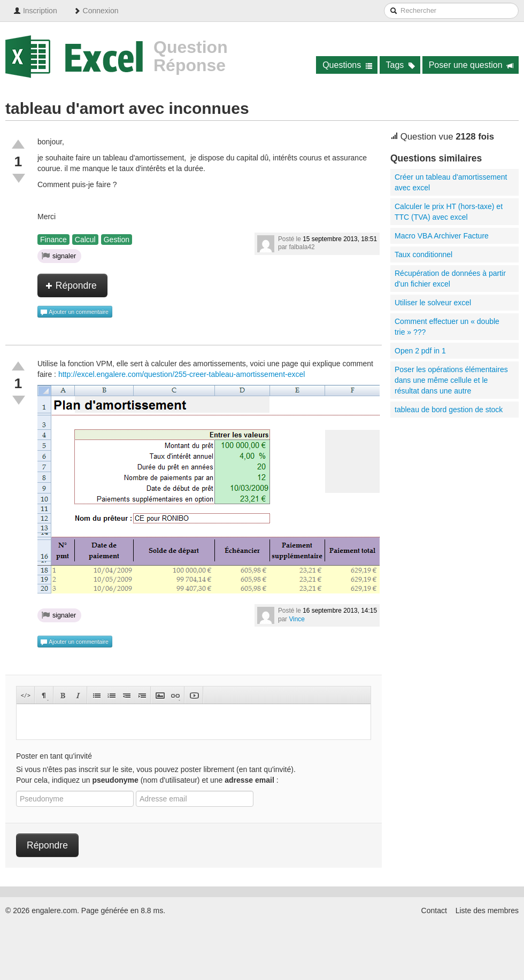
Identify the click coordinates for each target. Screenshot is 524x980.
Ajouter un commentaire (74, 312)
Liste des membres (487, 910)
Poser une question (471, 65)
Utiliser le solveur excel (433, 303)
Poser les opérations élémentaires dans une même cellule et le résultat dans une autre (451, 380)
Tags (401, 65)
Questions (347, 65)
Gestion (117, 240)
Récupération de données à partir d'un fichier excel (450, 279)
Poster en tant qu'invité (54, 756)
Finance (53, 240)
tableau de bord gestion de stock (449, 410)
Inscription (35, 11)
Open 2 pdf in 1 (420, 351)
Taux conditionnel (423, 254)
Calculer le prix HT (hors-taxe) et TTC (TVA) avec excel (449, 212)
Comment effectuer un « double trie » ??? (447, 327)
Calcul (85, 240)
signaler (59, 256)
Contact (434, 910)
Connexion (96, 11)
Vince (297, 619)
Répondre (71, 285)
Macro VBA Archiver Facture (442, 236)
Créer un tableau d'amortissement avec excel (451, 182)
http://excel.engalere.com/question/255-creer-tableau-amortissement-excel (182, 374)
